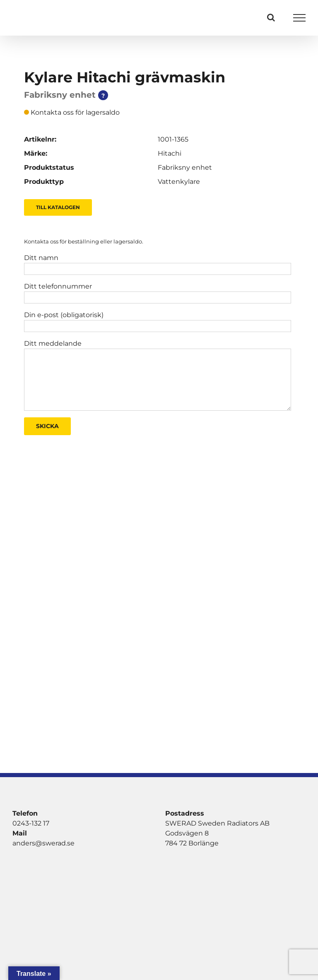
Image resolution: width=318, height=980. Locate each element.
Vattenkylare (179, 182)
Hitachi (170, 153)
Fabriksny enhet (185, 167)
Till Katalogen (58, 207)
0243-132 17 (31, 823)
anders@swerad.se (43, 843)
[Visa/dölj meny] (300, 18)
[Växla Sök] (271, 17)
